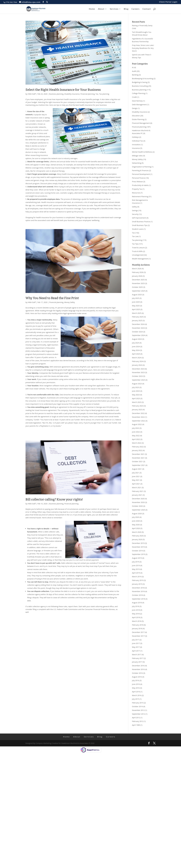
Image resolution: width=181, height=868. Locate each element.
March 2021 (137, 488)
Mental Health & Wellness (142, 152)
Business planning (56, 94)
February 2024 (138, 361)
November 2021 (138, 458)
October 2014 (137, 706)
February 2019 (138, 580)
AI (133, 67)
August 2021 (137, 469)
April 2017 (136, 651)
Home (92, 9)
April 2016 (136, 692)
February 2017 (138, 658)
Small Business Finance (141, 222)
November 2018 (138, 591)
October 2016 (137, 673)
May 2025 (136, 306)
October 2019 (137, 551)
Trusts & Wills (137, 251)
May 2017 (136, 647)
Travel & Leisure (138, 248)
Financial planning (88, 94)
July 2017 (136, 640)
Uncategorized (138, 255)
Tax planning (104, 94)
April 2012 (136, 718)
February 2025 (138, 317)
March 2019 (137, 577)
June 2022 (136, 432)
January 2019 (137, 584)
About (101, 9)
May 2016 (136, 688)
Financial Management (141, 123)
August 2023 (137, 384)
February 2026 (138, 272)
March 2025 (137, 313)
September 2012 (138, 714)
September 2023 (138, 380)
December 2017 (138, 632)
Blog (126, 9)
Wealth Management (140, 259)
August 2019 (137, 558)
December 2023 (138, 369)
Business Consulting (140, 86)
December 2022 (138, 413)
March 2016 (137, 695)
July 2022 (136, 428)
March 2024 (137, 358)
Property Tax (137, 189)
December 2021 (138, 454)
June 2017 (136, 643)
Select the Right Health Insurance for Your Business (63, 90)
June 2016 (136, 684)
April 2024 (136, 354)
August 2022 (137, 424)
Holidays (135, 137)
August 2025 (137, 295)
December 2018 (138, 588)
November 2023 (138, 372)
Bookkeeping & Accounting (143, 79)
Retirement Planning (140, 196)
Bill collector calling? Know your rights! (54, 499)
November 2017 (138, 636)
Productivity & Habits (140, 185)
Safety (134, 207)
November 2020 (138, 502)
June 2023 (136, 391)
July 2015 (136, 699)
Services (114, 9)
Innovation (136, 145)
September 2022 (138, 421)
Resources (136, 193)
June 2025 (136, 302)
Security (135, 214)
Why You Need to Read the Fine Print (52, 298)
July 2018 (136, 606)
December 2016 (138, 666)
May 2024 (136, 350)
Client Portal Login (168, 2)
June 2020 (136, 521)
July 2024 (136, 343)
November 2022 (138, 417)
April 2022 (136, 439)
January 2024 (137, 365)
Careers (135, 9)
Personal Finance (139, 178)
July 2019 (136, 562)
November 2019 (138, 547)
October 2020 (137, 506)
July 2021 (136, 473)
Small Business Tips (140, 225)
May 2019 (136, 569)
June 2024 (136, 347)
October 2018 (137, 595)
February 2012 (138, 721)
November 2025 (138, 283)
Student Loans (138, 229)
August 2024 (137, 339)
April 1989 (136, 725)
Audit (134, 71)
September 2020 (138, 510)
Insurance (136, 148)
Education (136, 116)
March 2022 (137, 443)
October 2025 (137, 287)
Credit (134, 97)
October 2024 (137, 332)
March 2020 (137, 532)
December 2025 (138, 280)
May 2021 (136, 480)
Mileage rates (137, 156)
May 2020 (136, 525)
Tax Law (135, 236)
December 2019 (138, 543)
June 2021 (136, 476)
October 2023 (137, 376)
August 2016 (137, 677)
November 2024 (138, 328)
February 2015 (138, 703)
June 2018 (136, 610)
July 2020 (136, 517)
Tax (97, 94)
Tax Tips (135, 244)
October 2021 (137, 461)
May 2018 (136, 614)
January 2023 (137, 410)
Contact (147, 9)
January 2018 (137, 628)
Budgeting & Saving (140, 82)
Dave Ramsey (137, 101)
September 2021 (138, 465)
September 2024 (138, 335)
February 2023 (138, 406)
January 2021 (137, 495)
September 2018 (138, 599)
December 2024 (138, 324)
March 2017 (137, 655)
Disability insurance (72, 94)
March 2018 (137, 621)
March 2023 (137, 402)
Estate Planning (138, 119)
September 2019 (138, 554)
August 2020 (137, 514)
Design (135, 108)
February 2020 (138, 536)
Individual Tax (137, 141)
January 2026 (137, 276)
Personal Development (141, 174)
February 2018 (138, 625)
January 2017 (137, 662)
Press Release (137, 182)
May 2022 (136, 436)
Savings (135, 210)
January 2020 (137, 539)
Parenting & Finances (140, 170)
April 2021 (136, 484)
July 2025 (136, 298)
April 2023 (136, 398)
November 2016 (138, 669)
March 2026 (137, 269)
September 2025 (138, 291)
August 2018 (137, 603)
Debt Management (139, 105)
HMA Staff (32, 94)
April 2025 (136, 309)
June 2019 (136, 565)
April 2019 (136, 573)
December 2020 (138, 499)
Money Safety (69, 302)
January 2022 (137, 450)
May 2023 (136, 395)
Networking (137, 163)
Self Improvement (139, 218)
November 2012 (138, 710)
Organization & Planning (142, 167)
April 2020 (136, 528)
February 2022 (138, 447)
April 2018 (136, 617)
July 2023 (136, 387)
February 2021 (138, 491)
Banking (135, 75)
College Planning (138, 93)
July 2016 (136, 680)
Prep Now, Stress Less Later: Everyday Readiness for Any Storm (143, 48)
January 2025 (137, 320)
